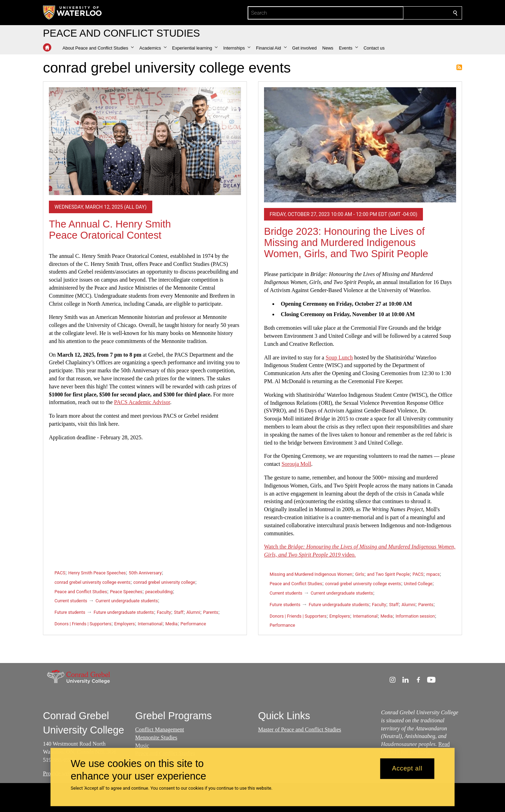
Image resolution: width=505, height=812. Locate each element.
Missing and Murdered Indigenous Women (311, 574)
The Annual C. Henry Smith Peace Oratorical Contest (110, 230)
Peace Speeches (126, 592)
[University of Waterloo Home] (73, 13)
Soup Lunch (339, 357)
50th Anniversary (145, 573)
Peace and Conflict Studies (81, 592)
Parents (211, 612)
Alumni (193, 612)
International (150, 624)
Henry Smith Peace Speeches (97, 573)
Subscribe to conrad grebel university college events (459, 67)
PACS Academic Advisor (142, 402)
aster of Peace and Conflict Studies (302, 729)
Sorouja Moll (296, 464)
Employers (125, 624)
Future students (70, 612)
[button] (98, 48)
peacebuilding (159, 592)
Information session (415, 616)
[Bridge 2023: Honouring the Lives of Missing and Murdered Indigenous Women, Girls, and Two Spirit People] (360, 145)
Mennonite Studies (156, 737)
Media (172, 624)
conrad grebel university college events (92, 582)
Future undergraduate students (124, 612)
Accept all (407, 769)
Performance (193, 624)
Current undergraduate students (127, 601)
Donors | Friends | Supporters (83, 624)
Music (142, 746)
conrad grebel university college (164, 582)
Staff (179, 612)
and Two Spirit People (388, 574)
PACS (60, 573)
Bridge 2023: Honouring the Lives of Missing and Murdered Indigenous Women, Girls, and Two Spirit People (346, 242)
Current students (71, 601)
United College (418, 584)
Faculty (164, 612)
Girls (360, 574)
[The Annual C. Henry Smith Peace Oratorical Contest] (145, 141)
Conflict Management (160, 729)
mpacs (433, 574)
